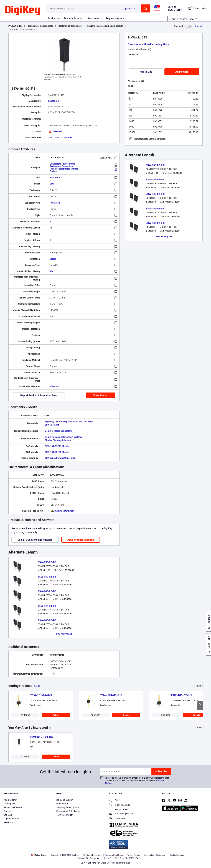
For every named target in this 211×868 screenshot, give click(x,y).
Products (53, 18)
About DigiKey (10, 800)
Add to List (146, 72)
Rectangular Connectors (70, 26)
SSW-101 (54, 386)
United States (39, 855)
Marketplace (9, 804)
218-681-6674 (119, 810)
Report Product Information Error (39, 395)
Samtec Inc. (54, 101)
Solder (53, 259)
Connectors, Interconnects (40, 26)
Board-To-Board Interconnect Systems (63, 437)
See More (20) (64, 634)
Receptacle (55, 203)
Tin (51, 271)
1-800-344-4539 (120, 805)
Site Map (8, 815)
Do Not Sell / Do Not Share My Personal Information (106, 863)
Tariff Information (65, 815)
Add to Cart (182, 72)
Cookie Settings (177, 855)
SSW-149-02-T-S (47, 577)
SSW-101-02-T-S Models (60, 137)
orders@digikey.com (122, 814)
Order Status (62, 804)
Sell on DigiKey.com (13, 807)
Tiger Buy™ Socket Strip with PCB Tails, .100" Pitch (69, 422)
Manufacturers (73, 18)
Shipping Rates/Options (68, 807)
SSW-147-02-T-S (47, 606)
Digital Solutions (12, 819)
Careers (7, 811)
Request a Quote (115, 18)
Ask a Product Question (81, 540)
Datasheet (55, 131)
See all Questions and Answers (35, 540)
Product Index (15, 26)
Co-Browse (117, 819)
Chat (114, 801)
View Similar (100, 395)
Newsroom (9, 822)
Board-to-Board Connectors (58, 431)
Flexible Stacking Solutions (58, 440)
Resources (93, 18)
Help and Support (65, 800)
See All (37, 686)
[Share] (199, 26)
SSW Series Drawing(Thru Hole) (60, 458)
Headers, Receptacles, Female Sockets (105, 26)
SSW (52, 184)
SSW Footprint (52, 425)
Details (56, 715)
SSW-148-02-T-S (47, 591)
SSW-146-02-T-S (47, 620)
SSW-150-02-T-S (47, 562)
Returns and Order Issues (68, 811)
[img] (22, 11)
